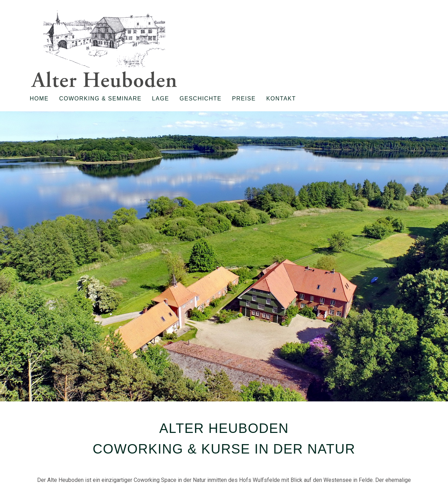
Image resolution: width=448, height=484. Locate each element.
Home (39, 99)
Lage (160, 99)
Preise (244, 99)
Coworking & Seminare (100, 99)
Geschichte (201, 99)
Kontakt (281, 99)
